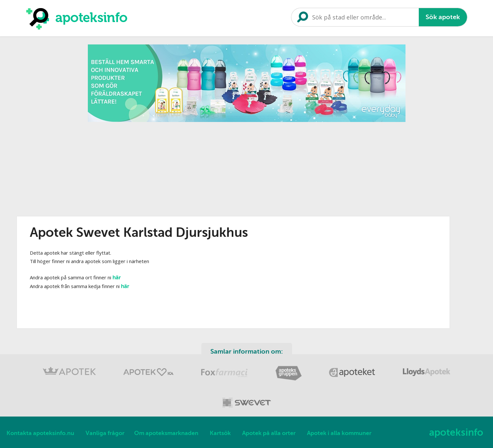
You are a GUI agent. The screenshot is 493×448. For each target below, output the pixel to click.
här (117, 278)
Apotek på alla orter (269, 433)
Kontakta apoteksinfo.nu (40, 433)
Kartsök (220, 433)
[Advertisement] (247, 171)
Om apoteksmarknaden (166, 433)
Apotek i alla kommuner (339, 433)
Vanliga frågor (105, 433)
